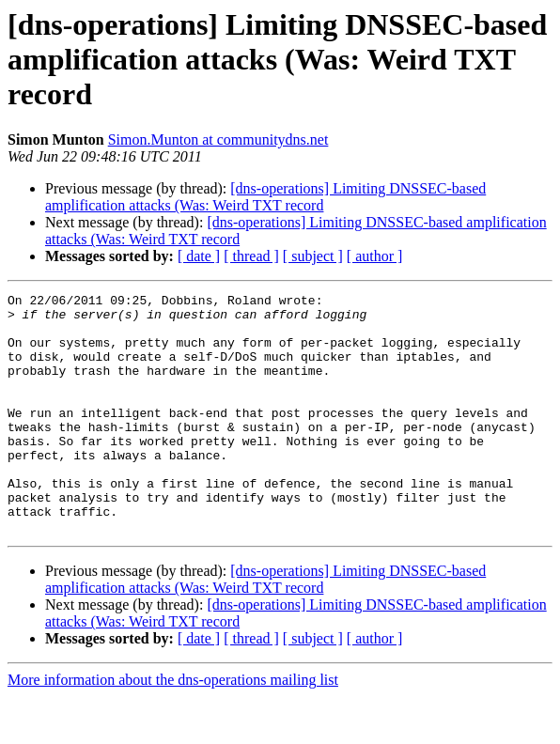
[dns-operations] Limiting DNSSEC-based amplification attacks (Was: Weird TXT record (265, 197)
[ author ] (375, 256)
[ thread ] (251, 256)
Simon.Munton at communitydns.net (218, 139)
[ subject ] (313, 256)
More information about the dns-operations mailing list (173, 728)
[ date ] (199, 256)
